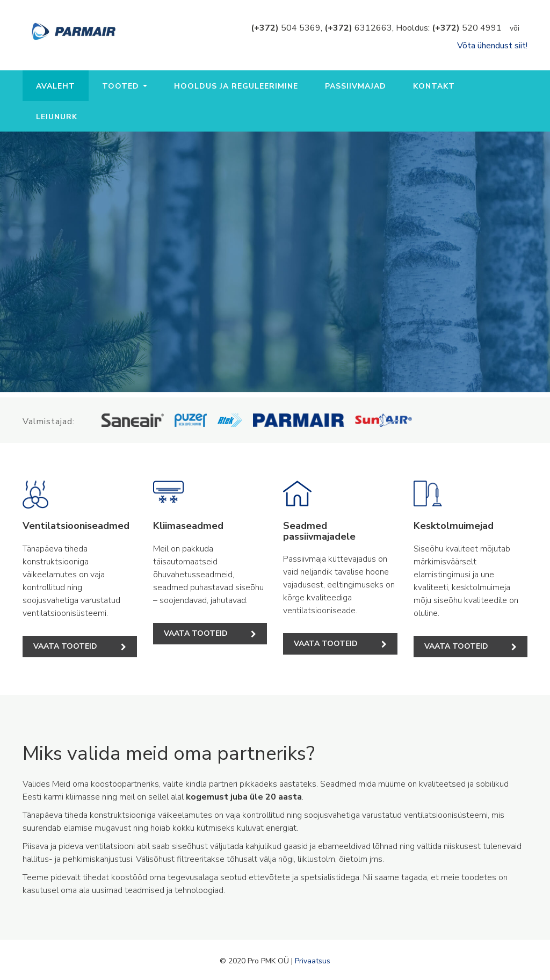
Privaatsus (313, 961)
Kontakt (434, 86)
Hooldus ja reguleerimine (236, 86)
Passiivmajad (356, 86)
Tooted (125, 86)
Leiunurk (57, 117)
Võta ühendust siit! (492, 46)
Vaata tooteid (80, 646)
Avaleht (56, 86)
